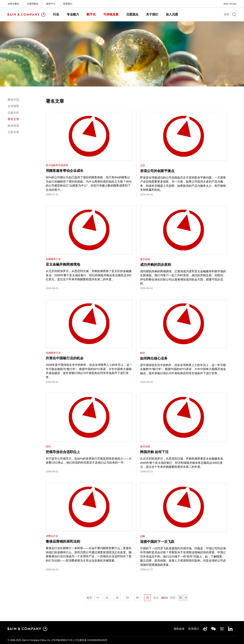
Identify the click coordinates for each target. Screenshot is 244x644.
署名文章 (13, 119)
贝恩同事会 (33, 4)
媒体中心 (51, 4)
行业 (56, 14)
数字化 (91, 14)
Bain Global (230, 4)
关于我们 (152, 14)
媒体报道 (13, 126)
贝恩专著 (13, 132)
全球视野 (13, 106)
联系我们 (68, 4)
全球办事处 (13, 4)
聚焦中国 (13, 100)
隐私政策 (179, 629)
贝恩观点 (132, 14)
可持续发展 (111, 14)
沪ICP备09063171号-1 (63, 640)
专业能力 (73, 14)
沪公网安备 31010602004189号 (91, 640)
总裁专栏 (13, 113)
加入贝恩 (172, 14)
